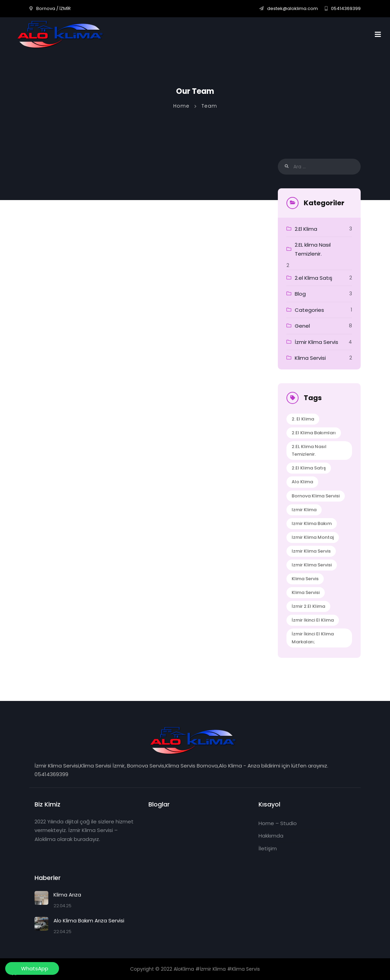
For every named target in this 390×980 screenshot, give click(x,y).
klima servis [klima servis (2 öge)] (305, 579)
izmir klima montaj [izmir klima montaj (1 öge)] (313, 537)
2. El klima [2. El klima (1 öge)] (303, 419)
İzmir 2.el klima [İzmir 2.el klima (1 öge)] (308, 606)
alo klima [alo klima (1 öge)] (302, 482)
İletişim (268, 848)
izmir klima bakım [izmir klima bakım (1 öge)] (312, 523)
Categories (309, 310)
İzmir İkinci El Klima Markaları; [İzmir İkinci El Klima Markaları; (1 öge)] (313, 638)
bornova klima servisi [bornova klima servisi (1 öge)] (316, 496)
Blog (300, 294)
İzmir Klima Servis (316, 342)
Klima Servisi (310, 358)
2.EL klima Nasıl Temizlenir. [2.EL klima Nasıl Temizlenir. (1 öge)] (309, 450)
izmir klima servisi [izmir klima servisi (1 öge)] (312, 565)
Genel (302, 326)
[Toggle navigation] (380, 34)
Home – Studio (278, 823)
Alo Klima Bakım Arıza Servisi (89, 920)
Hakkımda (271, 836)
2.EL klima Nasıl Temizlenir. (313, 249)
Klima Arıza (67, 895)
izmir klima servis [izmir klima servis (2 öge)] (311, 551)
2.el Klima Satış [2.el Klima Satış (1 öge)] (309, 468)
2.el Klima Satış (314, 278)
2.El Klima (306, 229)
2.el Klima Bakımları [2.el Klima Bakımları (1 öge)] (314, 433)
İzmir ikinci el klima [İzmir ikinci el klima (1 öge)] (313, 620)
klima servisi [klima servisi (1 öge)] (306, 592)
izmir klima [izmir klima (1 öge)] (304, 510)
